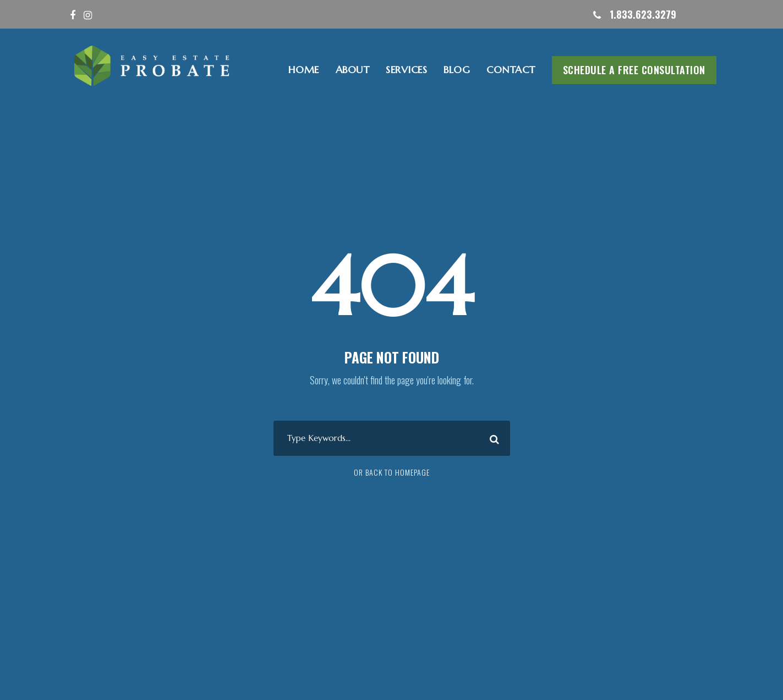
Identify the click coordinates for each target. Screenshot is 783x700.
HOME (304, 70)
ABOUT (353, 70)
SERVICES (406, 70)
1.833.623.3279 (643, 14)
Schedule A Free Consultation (634, 70)
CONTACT (511, 70)
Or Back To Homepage (392, 472)
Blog (457, 70)
